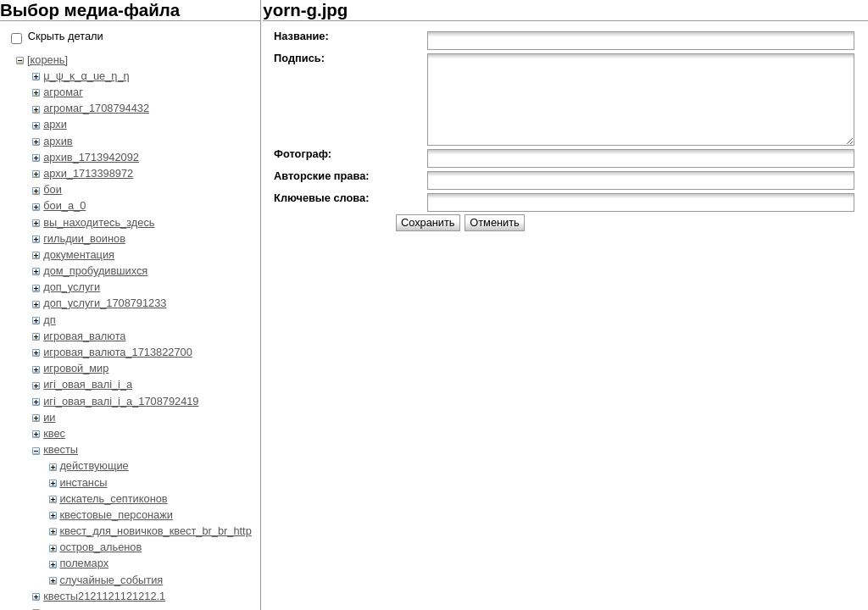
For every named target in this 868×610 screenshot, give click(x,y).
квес (54, 433)
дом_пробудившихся (95, 271)
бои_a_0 (64, 205)
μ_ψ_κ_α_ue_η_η (86, 76)
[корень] (47, 60)
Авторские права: (321, 176)
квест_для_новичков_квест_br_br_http (155, 531)
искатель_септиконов (113, 499)
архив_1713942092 (91, 157)
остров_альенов (100, 547)
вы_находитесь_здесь (99, 222)
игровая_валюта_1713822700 (118, 352)
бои (53, 189)
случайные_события (111, 580)
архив (58, 141)
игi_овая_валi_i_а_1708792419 (121, 401)
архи (55, 124)
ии (49, 417)
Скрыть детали (66, 36)
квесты (61, 449)
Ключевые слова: (321, 198)
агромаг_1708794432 (96, 108)
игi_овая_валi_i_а (88, 384)
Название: (301, 36)
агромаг (63, 92)
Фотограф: (303, 154)
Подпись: (299, 58)
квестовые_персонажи (116, 515)
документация (79, 255)
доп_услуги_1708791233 (105, 303)
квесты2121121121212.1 (104, 596)
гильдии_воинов (84, 238)
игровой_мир (76, 368)
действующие (94, 466)
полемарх (84, 563)
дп (49, 320)
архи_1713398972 (88, 173)
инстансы (83, 482)
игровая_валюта (84, 336)
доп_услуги (72, 287)
